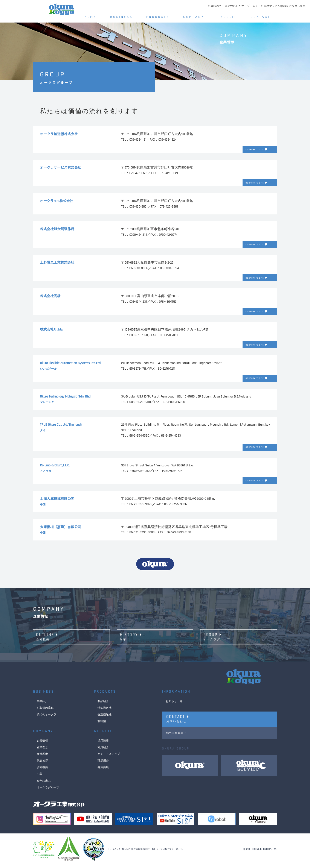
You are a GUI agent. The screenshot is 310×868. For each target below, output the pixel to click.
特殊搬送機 (105, 711)
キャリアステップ (110, 757)
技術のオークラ (47, 718)
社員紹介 (104, 751)
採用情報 (104, 744)
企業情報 (43, 744)
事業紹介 (43, 704)
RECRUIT (227, 17)
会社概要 (43, 771)
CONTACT (260, 17)
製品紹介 (104, 704)
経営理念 (43, 757)
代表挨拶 (43, 764)
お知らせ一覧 (175, 704)
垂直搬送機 (105, 718)
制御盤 (102, 724)
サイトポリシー (169, 852)
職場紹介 (104, 764)
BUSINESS (121, 17)
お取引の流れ (46, 711)
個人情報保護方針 (129, 852)
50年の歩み (44, 784)
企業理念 (43, 751)
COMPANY (194, 17)
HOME (90, 17)
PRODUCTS (158, 17)
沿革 (40, 777)
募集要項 (104, 771)
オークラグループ (49, 791)
